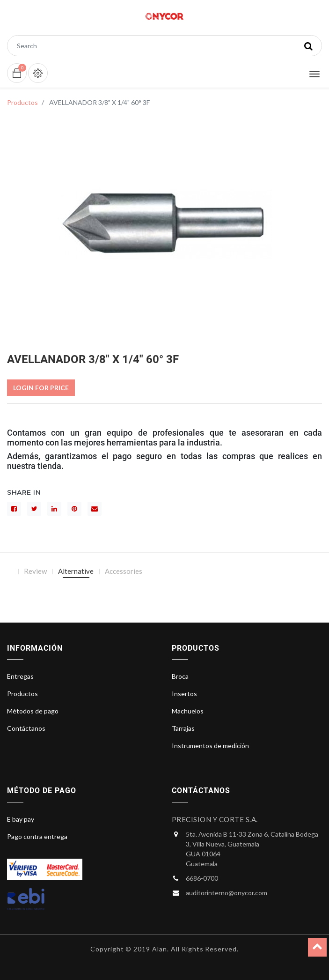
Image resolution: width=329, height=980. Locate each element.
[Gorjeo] (34, 509)
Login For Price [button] (41, 388)
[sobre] (95, 509)
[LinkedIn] (54, 509)
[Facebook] (14, 509)
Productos (22, 102)
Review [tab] (35, 571)
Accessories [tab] (124, 571)
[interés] (74, 509)
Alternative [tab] (76, 571)
